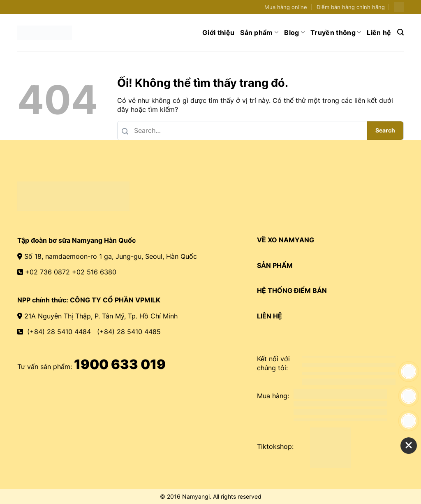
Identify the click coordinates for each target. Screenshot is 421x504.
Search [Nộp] (385, 130)
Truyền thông (336, 33)
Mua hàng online (286, 7)
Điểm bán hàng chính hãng (351, 7)
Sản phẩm (259, 33)
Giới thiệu (218, 33)
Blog (294, 33)
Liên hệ (379, 33)
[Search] (400, 32)
